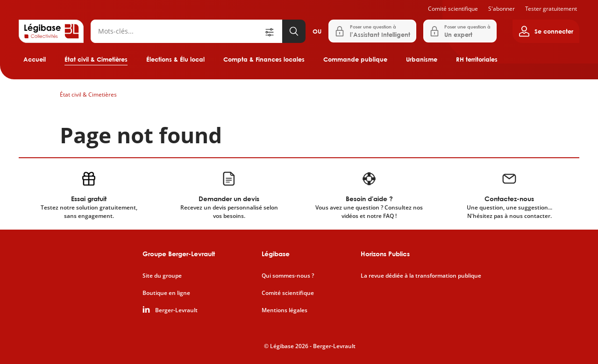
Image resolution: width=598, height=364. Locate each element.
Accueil (35, 59)
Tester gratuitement (551, 9)
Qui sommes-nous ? (288, 276)
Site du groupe (162, 276)
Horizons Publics (385, 254)
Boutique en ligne (166, 293)
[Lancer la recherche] (294, 31)
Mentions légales (285, 310)
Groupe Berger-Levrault (179, 254)
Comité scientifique (453, 9)
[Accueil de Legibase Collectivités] (51, 31)
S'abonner (502, 9)
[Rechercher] (177, 31)
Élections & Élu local (175, 59)
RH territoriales (477, 59)
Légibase (276, 254)
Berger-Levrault (176, 310)
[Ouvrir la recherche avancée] (273, 31)
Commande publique (355, 59)
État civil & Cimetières (96, 59)
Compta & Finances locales (264, 59)
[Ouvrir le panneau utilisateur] (546, 31)
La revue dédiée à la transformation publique (421, 276)
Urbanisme (422, 59)
